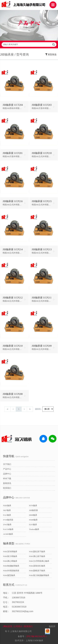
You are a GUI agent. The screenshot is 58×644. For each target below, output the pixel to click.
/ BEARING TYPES (17, 543)
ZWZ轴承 (7, 525)
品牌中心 (7, 474)
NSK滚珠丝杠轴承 (37, 566)
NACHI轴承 (8, 529)
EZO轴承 (33, 525)
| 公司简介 (18, 626)
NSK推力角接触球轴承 (39, 575)
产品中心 (7, 469)
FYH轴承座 (8, 520)
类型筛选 (51, 54)
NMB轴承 (33, 520)
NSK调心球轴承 (10, 561)
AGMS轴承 (8, 534)
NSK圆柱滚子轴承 (37, 552)
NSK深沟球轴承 (10, 552)
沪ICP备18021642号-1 (37, 636)
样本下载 (7, 479)
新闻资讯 (7, 483)
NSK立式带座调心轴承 (39, 561)
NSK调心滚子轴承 (37, 556)
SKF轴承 (7, 510)
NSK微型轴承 (9, 575)
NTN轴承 (33, 506)
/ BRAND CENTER (16, 497)
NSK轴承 (7, 506)
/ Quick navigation (16, 456)
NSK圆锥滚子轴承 (37, 571)
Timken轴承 (34, 529)
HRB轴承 (33, 515)
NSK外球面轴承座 (11, 571)
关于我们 (7, 464)
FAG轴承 (7, 515)
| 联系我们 (30, 626)
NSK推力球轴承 (10, 556)
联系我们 (7, 488)
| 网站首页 (8, 626)
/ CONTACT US (15, 585)
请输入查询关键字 (29, 44)
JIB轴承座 (33, 510)
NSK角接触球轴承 (11, 566)
